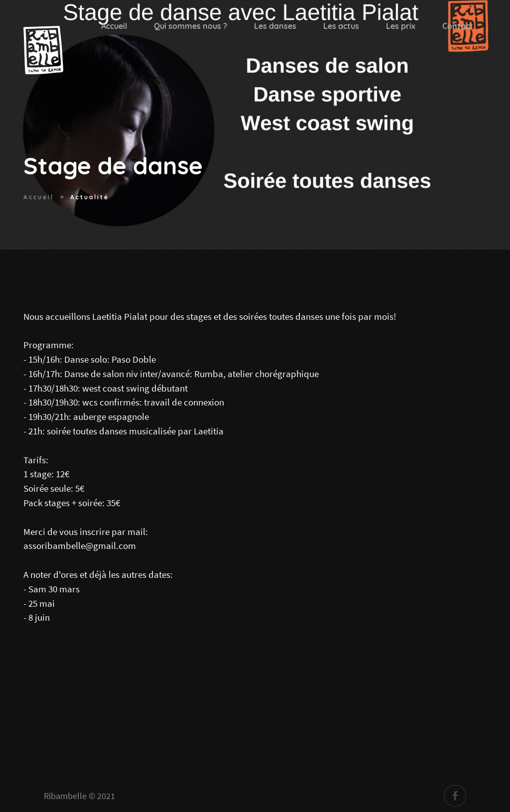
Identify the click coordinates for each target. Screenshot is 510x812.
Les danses (275, 26)
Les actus (341, 26)
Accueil (114, 26)
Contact (458, 26)
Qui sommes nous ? (191, 26)
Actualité (90, 197)
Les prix (401, 26)
